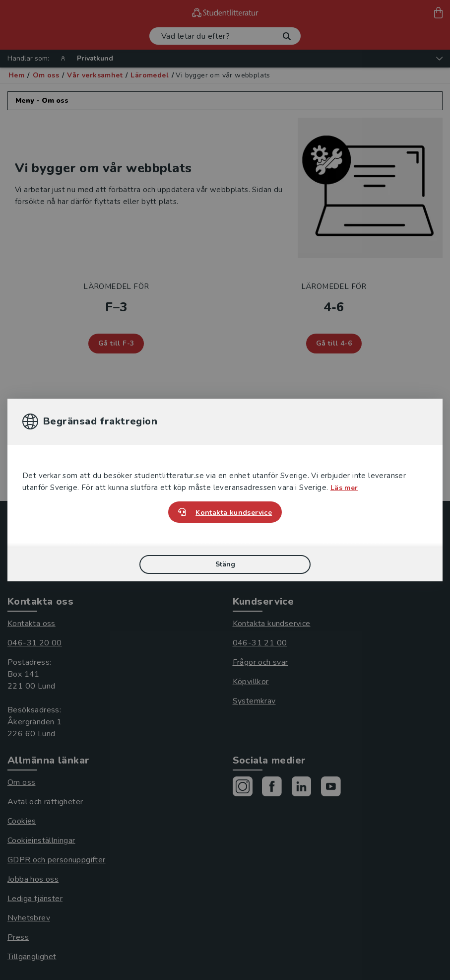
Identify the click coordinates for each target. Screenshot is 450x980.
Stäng (225, 564)
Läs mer (344, 488)
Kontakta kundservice (234, 513)
